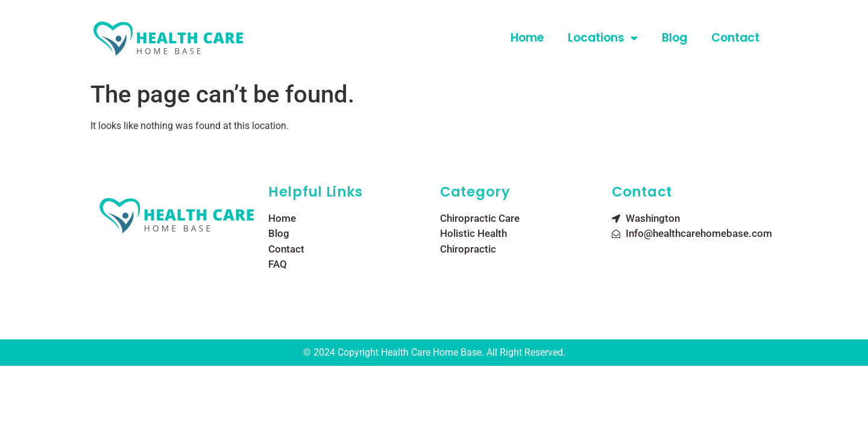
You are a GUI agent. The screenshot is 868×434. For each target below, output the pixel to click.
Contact (735, 38)
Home (527, 38)
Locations (603, 38)
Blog (675, 38)
